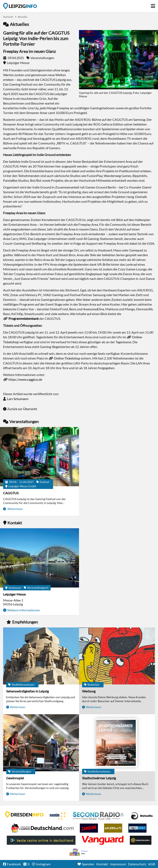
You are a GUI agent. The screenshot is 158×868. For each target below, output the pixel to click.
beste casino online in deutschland (41, 840)
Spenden (88, 864)
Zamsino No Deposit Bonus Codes (89, 828)
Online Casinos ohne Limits (141, 840)
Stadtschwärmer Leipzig (99, 778)
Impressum (118, 864)
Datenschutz (137, 864)
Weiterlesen (15, 509)
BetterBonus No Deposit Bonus (137, 828)
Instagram (43, 864)
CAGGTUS (11, 493)
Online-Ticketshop (67, 358)
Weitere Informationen (24, 610)
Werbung (89, 691)
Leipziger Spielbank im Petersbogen (43, 828)
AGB (152, 864)
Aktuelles (22, 17)
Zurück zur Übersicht (22, 409)
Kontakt (102, 864)
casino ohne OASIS (103, 840)
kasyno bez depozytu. (79, 852)
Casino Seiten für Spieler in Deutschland (142, 816)
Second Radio (99, 816)
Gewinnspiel (15, 778)
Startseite (20, 6)
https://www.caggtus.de (25, 379)
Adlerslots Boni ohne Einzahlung (113, 828)
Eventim (58, 816)
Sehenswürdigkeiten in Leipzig (27, 691)
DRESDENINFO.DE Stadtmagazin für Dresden (24, 814)
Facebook (14, 864)
